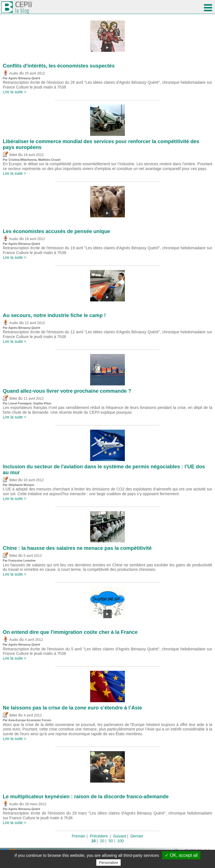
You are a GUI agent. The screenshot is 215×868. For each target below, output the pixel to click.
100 (121, 841)
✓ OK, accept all (181, 855)
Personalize (109, 863)
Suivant (120, 836)
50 (111, 841)
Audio (10, 73)
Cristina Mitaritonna (22, 160)
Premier (79, 836)
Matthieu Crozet (49, 160)
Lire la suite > (15, 92)
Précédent (99, 836)
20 (102, 841)
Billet (10, 155)
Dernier (137, 836)
